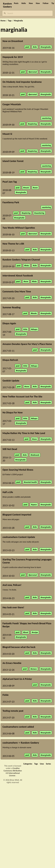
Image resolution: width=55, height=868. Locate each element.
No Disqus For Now (13, 412)
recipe (35, 632)
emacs (34, 669)
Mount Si (7, 134)
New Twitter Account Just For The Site (22, 397)
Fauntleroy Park (11, 202)
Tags (10, 21)
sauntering (46, 118)
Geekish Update (11, 381)
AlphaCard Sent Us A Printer (17, 679)
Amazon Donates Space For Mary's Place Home (27, 344)
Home (3, 21)
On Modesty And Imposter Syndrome (22, 82)
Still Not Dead (10, 449)
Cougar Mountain (12, 104)
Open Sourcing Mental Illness (18, 470)
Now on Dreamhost (13, 41)
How (38, 3)
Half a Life (8, 492)
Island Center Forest (13, 161)
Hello (24, 3)
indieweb (35, 455)
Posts (16, 3)
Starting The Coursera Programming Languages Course (27, 561)
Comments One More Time (17, 291)
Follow (46, 3)
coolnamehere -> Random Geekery (21, 743)
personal (33, 72)
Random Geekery (7, 5)
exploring (33, 124)
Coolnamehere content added (18, 727)
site (35, 47)
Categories (28, 764)
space (34, 505)
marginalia (46, 47)
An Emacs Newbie (12, 663)
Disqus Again (9, 323)
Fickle (6, 695)
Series (48, 764)
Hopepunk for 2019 (13, 57)
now (26, 281)
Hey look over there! (13, 607)
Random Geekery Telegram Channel (21, 260)
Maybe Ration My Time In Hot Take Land (24, 433)
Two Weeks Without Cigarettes (19, 228)
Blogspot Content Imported (17, 515)
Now (31, 3)
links (27, 266)
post (27, 47)
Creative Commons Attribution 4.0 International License (13, 772)
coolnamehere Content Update (19, 537)
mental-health (31, 482)
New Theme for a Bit (13, 244)
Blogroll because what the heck (19, 647)
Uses (42, 764)
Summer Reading (11, 307)
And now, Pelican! (12, 585)
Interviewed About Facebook (18, 276)
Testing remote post (13, 711)
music (27, 188)
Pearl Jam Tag (10, 182)
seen (36, 188)
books (34, 313)
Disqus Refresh (10, 360)
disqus (35, 329)
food (26, 632)
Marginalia (18, 21)
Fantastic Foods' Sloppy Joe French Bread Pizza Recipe (27, 625)
